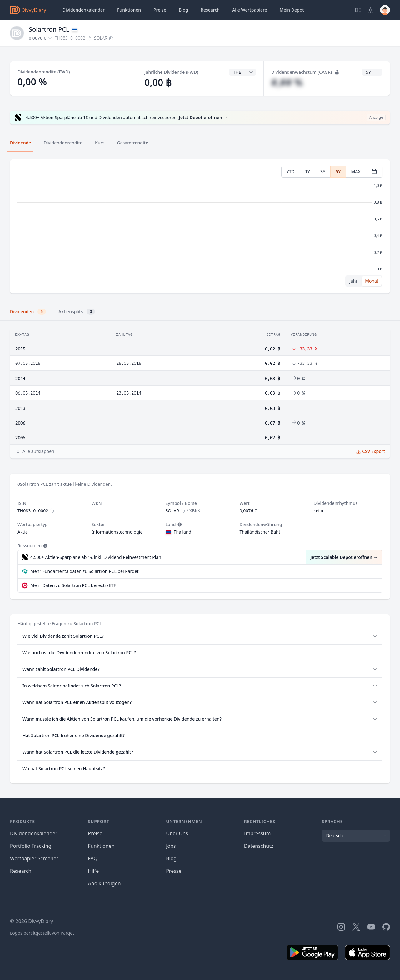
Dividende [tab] (20, 143)
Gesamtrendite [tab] (132, 143)
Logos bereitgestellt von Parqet (42, 933)
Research (21, 871)
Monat (372, 281)
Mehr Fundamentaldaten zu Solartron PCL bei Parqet (85, 571)
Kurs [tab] (100, 143)
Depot (292, 10)
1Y (307, 171)
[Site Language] (358, 10)
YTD (291, 171)
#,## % (287, 82)
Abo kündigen (105, 883)
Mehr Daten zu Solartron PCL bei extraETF (73, 585)
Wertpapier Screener (34, 858)
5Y (338, 171)
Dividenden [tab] (28, 312)
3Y (323, 171)
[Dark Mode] (371, 10)
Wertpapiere (250, 10)
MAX (356, 171)
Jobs (171, 846)
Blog (171, 858)
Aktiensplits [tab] (77, 312)
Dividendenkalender (84, 10)
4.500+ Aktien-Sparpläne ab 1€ (96, 557)
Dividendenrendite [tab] (63, 143)
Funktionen (129, 10)
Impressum (257, 833)
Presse (174, 871)
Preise (160, 10)
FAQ (93, 858)
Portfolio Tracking (31, 846)
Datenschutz (259, 846)
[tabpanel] (200, 226)
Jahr (353, 281)
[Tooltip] (179, 525)
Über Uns (177, 833)
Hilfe (94, 871)
